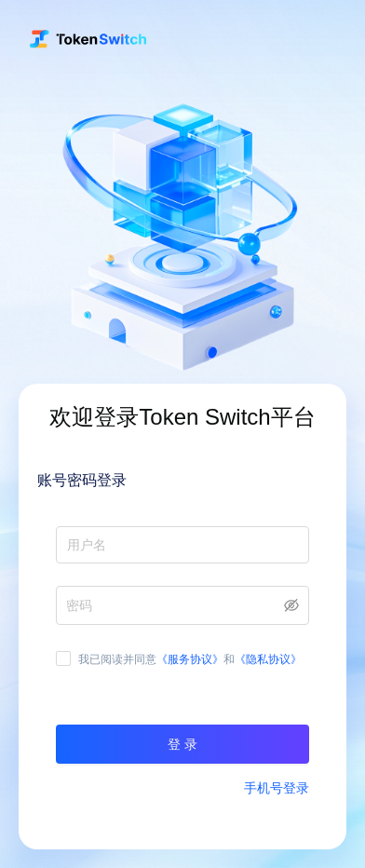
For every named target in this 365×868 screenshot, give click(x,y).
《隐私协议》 (268, 659)
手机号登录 (277, 788)
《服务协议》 (190, 659)
